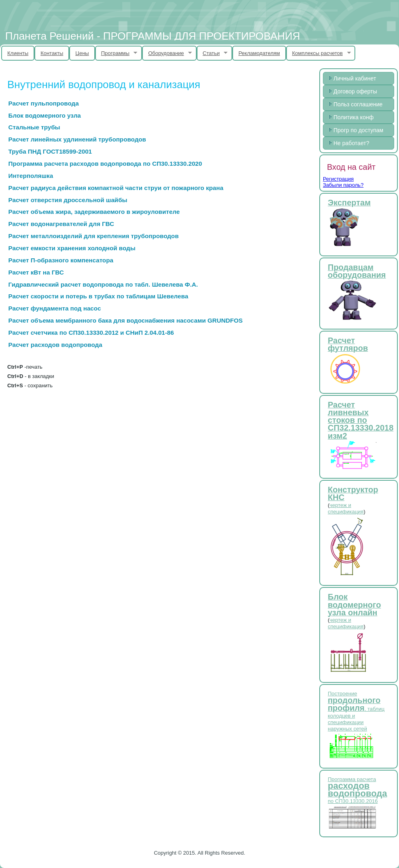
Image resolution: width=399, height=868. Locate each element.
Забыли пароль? (343, 185)
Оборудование (167, 53)
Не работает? (351, 143)
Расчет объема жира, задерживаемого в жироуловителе (94, 212)
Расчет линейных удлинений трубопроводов (77, 139)
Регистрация (338, 179)
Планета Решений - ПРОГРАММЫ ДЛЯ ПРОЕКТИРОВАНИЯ (153, 36)
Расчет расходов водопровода (55, 345)
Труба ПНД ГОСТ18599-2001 (50, 151)
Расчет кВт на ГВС (36, 272)
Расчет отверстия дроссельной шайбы (68, 200)
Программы (116, 53)
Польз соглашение (358, 104)
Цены (82, 53)
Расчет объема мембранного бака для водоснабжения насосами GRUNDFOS (126, 320)
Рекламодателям (259, 53)
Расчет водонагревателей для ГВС (61, 224)
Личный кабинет (355, 78)
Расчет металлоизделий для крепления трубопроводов (94, 236)
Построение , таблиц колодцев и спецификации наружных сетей (356, 711)
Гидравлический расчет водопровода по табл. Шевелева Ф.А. (103, 284)
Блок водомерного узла (45, 115)
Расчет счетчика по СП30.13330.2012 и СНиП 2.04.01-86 (91, 333)
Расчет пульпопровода (44, 103)
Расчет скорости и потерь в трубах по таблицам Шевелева (99, 296)
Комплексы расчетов (318, 53)
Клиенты (18, 53)
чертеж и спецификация (346, 508)
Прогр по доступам (358, 130)
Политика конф (353, 117)
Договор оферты (355, 91)
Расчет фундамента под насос (55, 308)
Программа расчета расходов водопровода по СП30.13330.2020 (105, 164)
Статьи (212, 53)
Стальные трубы (34, 127)
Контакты (52, 53)
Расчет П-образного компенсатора (61, 260)
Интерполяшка (31, 176)
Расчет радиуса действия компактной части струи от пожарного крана (116, 188)
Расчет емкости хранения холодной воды (72, 248)
